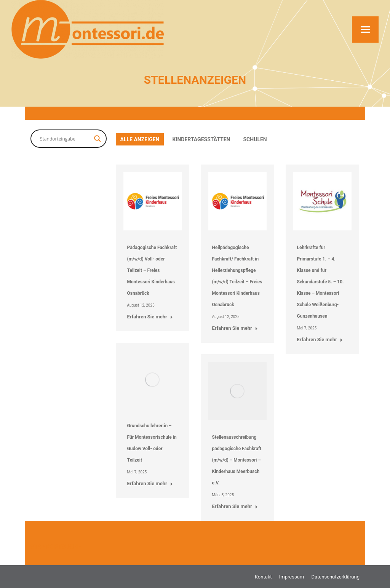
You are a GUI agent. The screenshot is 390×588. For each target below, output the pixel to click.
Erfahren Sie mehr (150, 317)
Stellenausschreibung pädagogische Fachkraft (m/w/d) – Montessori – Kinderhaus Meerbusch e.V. (237, 460)
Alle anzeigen (140, 139)
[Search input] (65, 139)
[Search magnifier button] (97, 139)
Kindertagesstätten (201, 139)
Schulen (255, 139)
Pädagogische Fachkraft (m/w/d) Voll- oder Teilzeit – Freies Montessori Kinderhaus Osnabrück (152, 270)
